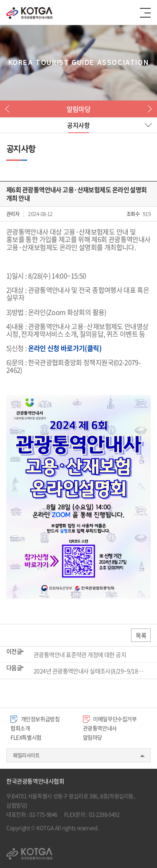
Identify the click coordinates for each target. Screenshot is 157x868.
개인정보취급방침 (35, 719)
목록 (141, 635)
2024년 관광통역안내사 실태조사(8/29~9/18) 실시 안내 (89, 671)
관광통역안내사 (100, 728)
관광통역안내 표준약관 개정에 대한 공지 (80, 654)
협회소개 (20, 728)
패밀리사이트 (26, 755)
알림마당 (93, 737)
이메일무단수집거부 (110, 719)
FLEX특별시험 (26, 737)
